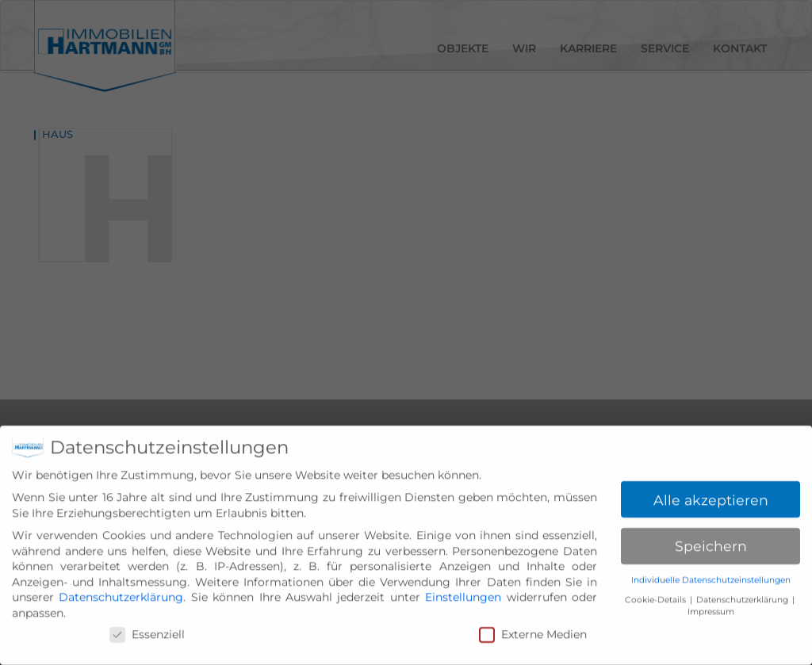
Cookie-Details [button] (657, 605)
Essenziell (147, 640)
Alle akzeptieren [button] (711, 505)
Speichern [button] (711, 552)
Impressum (711, 617)
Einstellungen (463, 603)
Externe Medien (533, 640)
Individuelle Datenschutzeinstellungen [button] (711, 586)
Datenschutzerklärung (121, 603)
